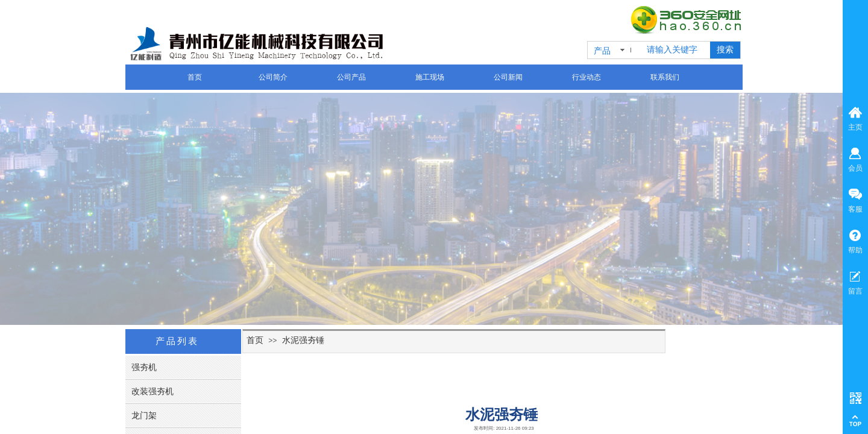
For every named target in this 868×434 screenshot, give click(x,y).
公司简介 (273, 77)
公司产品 (351, 77)
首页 (195, 77)
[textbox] (676, 50)
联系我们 (665, 77)
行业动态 (587, 77)
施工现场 (430, 77)
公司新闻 (508, 77)
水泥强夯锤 (303, 340)
